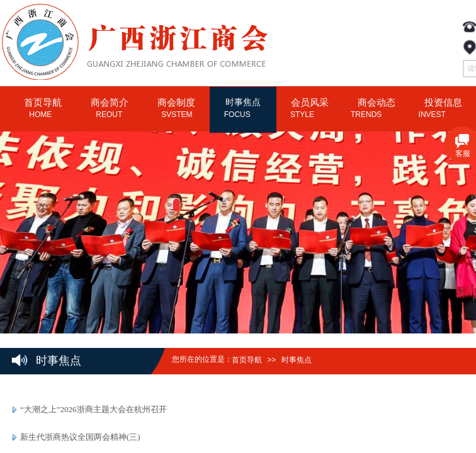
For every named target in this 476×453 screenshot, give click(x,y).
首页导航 (247, 360)
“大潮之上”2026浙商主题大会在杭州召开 (93, 409)
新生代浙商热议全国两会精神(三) (80, 437)
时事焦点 (297, 360)
